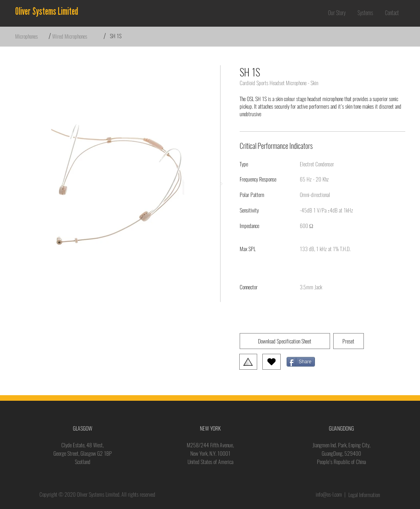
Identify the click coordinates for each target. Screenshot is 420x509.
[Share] (301, 362)
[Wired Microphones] (78, 36)
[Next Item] (221, 184)
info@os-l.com (329, 494)
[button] (365, 13)
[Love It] (272, 362)
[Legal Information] (365, 495)
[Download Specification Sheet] (285, 341)
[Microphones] (32, 36)
